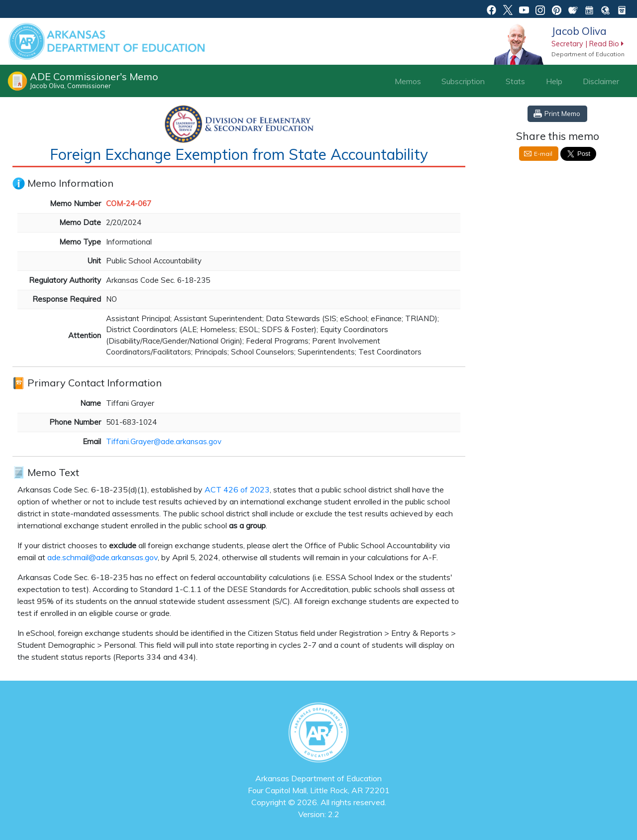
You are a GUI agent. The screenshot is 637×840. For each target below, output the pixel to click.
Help (554, 81)
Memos (408, 81)
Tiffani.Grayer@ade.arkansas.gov (164, 441)
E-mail (543, 154)
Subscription (463, 81)
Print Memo (562, 113)
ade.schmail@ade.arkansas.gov (103, 557)
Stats (515, 81)
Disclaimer (601, 81)
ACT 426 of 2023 (237, 489)
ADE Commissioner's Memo (94, 80)
